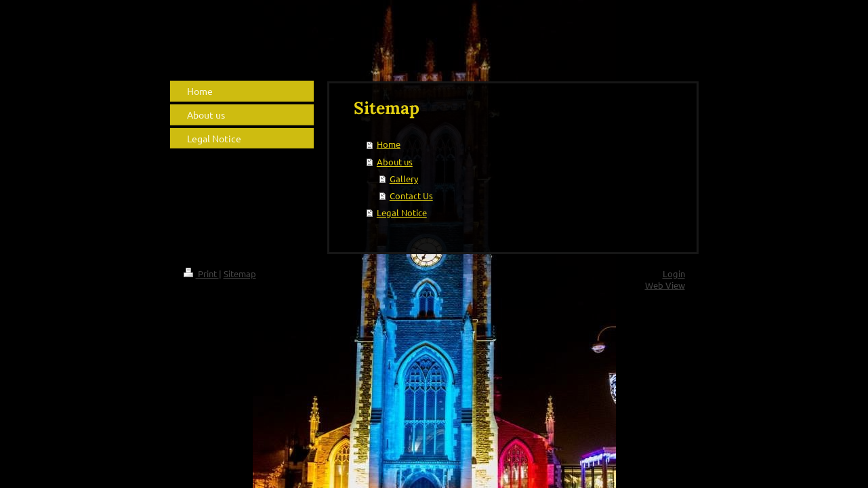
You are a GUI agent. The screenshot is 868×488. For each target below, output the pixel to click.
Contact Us (411, 196)
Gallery (404, 179)
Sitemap (240, 273)
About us (395, 162)
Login (674, 273)
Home (389, 144)
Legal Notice (402, 212)
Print (201, 273)
